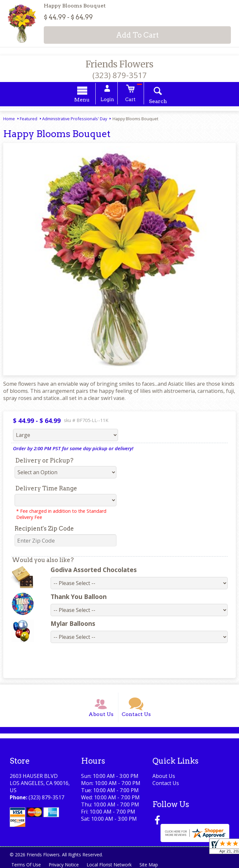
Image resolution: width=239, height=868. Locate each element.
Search (158, 101)
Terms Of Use (26, 865)
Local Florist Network (109, 865)
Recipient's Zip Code (44, 528)
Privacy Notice (64, 865)
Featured (29, 119)
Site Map (149, 865)
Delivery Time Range (46, 488)
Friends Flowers (120, 64)
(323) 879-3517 (120, 75)
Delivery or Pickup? (44, 460)
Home (9, 119)
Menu (82, 100)
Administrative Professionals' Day (75, 119)
